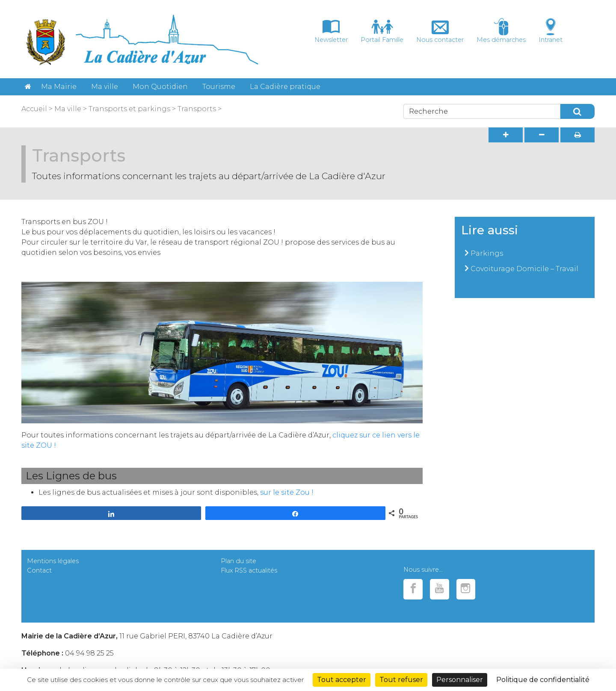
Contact (39, 570)
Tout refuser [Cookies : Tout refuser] (401, 680)
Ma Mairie (59, 87)
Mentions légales (53, 561)
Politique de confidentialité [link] (543, 680)
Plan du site (238, 561)
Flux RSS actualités (249, 570)
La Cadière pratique (285, 87)
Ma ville (105, 87)
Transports (196, 109)
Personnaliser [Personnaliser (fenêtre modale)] (460, 680)
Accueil (34, 109)
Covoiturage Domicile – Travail (524, 269)
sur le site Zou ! (287, 492)
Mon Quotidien (160, 87)
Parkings (487, 253)
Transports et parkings (129, 109)
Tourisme (219, 87)
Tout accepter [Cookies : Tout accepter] (342, 680)
